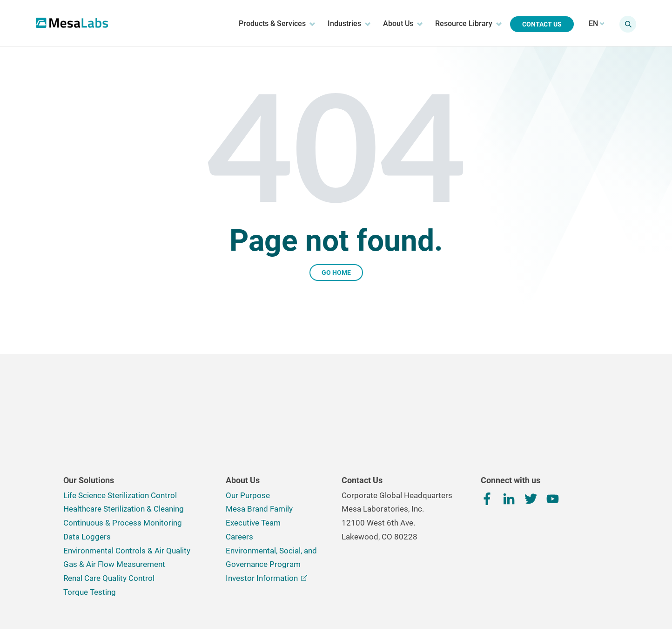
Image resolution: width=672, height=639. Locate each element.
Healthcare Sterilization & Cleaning (124, 447)
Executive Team (253, 461)
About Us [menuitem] (399, 24)
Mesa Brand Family (259, 447)
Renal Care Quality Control (109, 516)
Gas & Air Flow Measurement (114, 502)
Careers (239, 475)
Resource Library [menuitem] (465, 24)
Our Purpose (248, 433)
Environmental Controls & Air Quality (127, 489)
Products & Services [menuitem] (273, 24)
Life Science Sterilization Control (120, 433)
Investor (266, 516)
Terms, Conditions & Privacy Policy (239, 603)
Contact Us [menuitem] (538, 24)
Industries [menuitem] (345, 24)
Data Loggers (87, 475)
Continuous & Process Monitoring (123, 461)
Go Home (336, 273)
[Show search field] (624, 24)
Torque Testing (90, 530)
